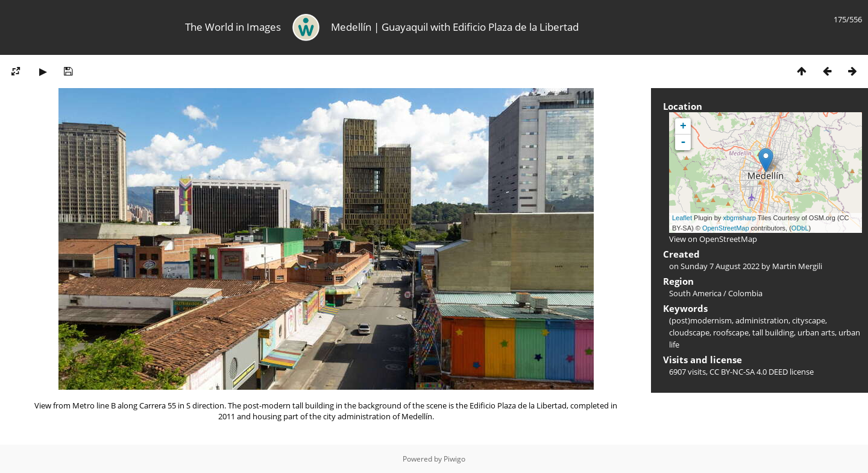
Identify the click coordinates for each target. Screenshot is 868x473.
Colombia (745, 293)
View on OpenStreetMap (713, 239)
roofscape (731, 332)
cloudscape (689, 332)
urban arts (816, 332)
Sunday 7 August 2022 (720, 266)
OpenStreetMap (726, 228)
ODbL (800, 228)
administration (762, 320)
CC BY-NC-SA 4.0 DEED (749, 372)
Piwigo (454, 459)
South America (695, 293)
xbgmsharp (739, 218)
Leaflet (682, 218)
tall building (773, 332)
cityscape (809, 320)
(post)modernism (700, 320)
